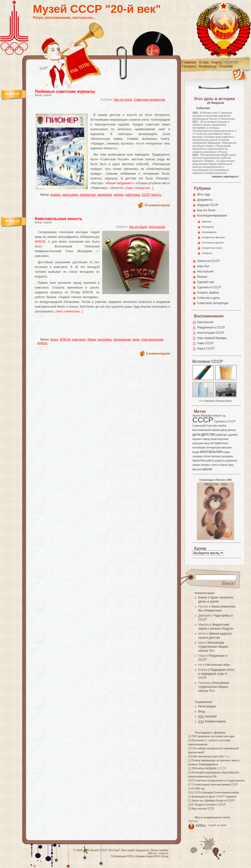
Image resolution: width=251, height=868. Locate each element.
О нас (204, 62)
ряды (136, 340)
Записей (207, 716)
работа (210, 460)
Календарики (209, 232)
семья (196, 465)
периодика (105, 195)
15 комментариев (157, 205)
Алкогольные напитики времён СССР (216, 785)
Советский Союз (203, 426)
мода (196, 452)
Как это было (123, 100)
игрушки (198, 443)
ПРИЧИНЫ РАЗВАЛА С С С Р (209, 769)
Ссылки (226, 66)
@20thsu (201, 825)
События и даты (208, 298)
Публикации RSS (122, 856)
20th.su (152, 853)
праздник (227, 456)
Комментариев (212, 721)
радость (220, 460)
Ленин (92, 340)
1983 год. (200, 789)
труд (230, 465)
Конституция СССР (211, 333)
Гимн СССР (205, 343)
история (216, 443)
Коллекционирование (212, 216)
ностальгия (211, 452)
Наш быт (203, 266)
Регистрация (207, 706)
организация (122, 340)
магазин (226, 447)
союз (214, 465)
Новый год (219, 416)
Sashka (164, 850)
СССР (146, 195)
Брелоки (207, 221)
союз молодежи (152, 340)
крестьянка (70, 195)
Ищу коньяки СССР (203, 809)
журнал (56, 195)
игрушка (223, 439)
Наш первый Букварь (212, 338)
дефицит (222, 435)
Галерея (189, 66)
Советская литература (149, 100)
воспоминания (202, 430)
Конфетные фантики (213, 237)
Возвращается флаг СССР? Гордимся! (214, 797)
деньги (232, 430)
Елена (203, 597)
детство (208, 434)
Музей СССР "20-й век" (97, 9)
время (216, 430)
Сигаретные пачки (212, 248)
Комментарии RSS (148, 856)
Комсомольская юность (58, 219)
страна (223, 465)
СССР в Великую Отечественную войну (216, 793)
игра (214, 439)
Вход (202, 711)
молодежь (105, 340)
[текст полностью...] (140, 188)
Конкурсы (207, 66)
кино (225, 443)
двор (224, 430)
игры (207, 443)
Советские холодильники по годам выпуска (219, 781)
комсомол (79, 340)
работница (133, 195)
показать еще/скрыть (225, 177)
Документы (205, 200)
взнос (54, 340)
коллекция (199, 447)
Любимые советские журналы (65, 91)
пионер (118, 195)
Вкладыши (208, 227)
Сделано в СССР (209, 287)
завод (207, 439)
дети (196, 434)
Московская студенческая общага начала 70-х (213, 647)
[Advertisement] (96, 109)
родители (231, 460)
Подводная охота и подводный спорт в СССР (216, 674)
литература (88, 195)
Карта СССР (206, 349)
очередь (198, 456)
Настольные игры (217, 665)
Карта (217, 62)
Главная (189, 62)
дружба (233, 435)
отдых (226, 452)
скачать (205, 465)
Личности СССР (208, 261)
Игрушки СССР (208, 205)
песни (207, 456)
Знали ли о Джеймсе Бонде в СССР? (213, 801)
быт (216, 426)
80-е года (204, 194)
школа (207, 469)
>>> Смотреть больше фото (215, 401)
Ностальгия (157, 227)
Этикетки (207, 253)
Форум (231, 62)
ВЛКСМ (40, 242)
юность (156, 195)
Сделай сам (206, 282)
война (223, 426)
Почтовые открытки (213, 243)
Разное (202, 277)
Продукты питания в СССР (210, 805)
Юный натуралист (120, 183)
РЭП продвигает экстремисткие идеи (213, 736)
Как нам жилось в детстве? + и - (212, 756)
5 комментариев (158, 354)
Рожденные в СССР (211, 327)
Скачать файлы (208, 293)
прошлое (199, 460)
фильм (197, 469)
